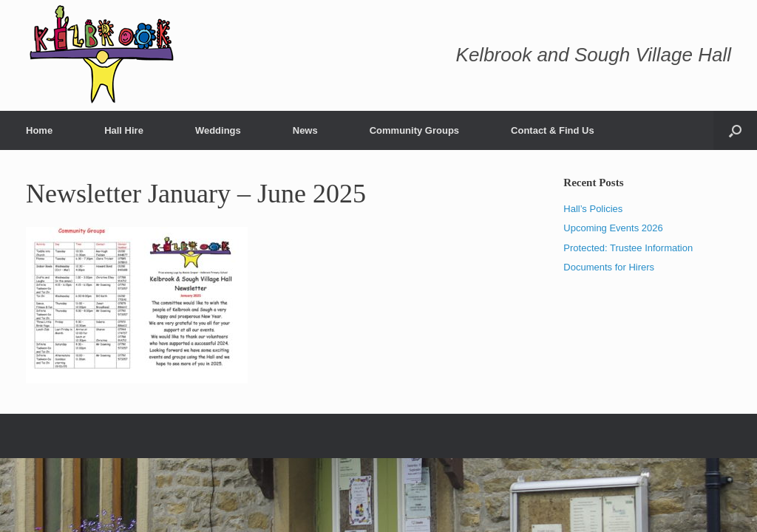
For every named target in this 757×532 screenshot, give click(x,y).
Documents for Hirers (609, 267)
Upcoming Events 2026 (613, 228)
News (305, 130)
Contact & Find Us (553, 130)
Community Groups (414, 130)
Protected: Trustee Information (628, 248)
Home (39, 130)
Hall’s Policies (593, 209)
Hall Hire (124, 130)
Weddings (218, 130)
